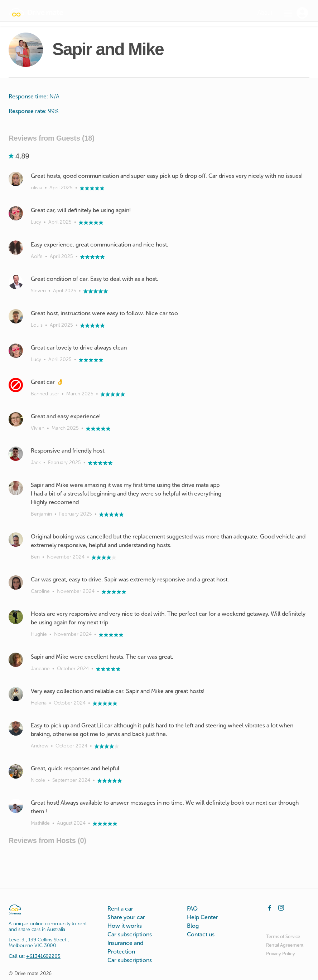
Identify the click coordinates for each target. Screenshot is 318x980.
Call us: (35, 956)
